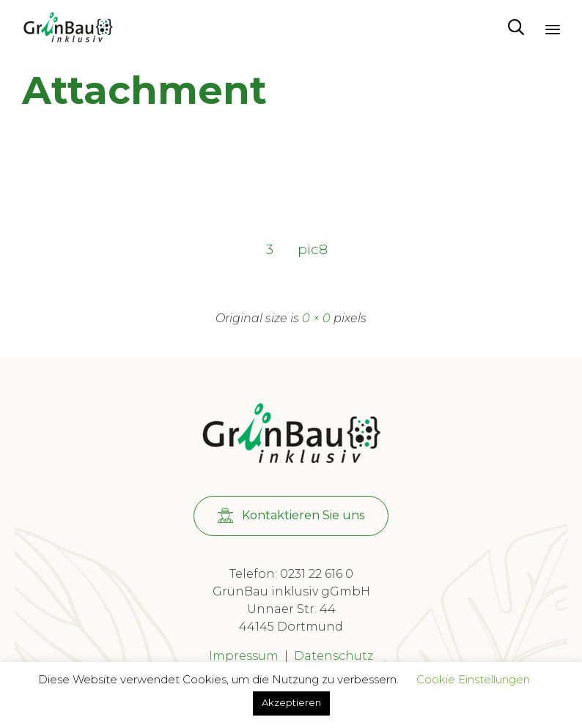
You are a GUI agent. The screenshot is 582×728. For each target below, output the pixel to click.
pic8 (313, 249)
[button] (291, 516)
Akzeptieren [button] (291, 702)
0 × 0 (316, 318)
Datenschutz (334, 656)
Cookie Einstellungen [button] (473, 679)
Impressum (244, 656)
